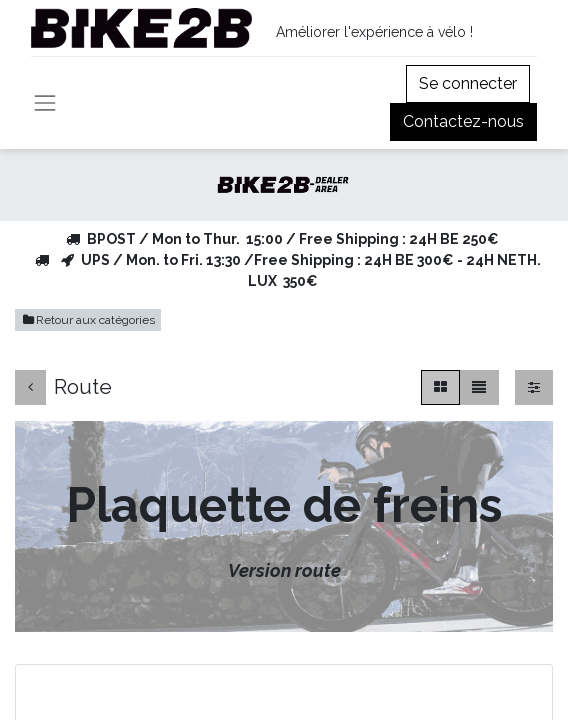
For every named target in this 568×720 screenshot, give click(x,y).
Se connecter (468, 83)
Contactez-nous (463, 121)
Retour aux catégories (88, 320)
